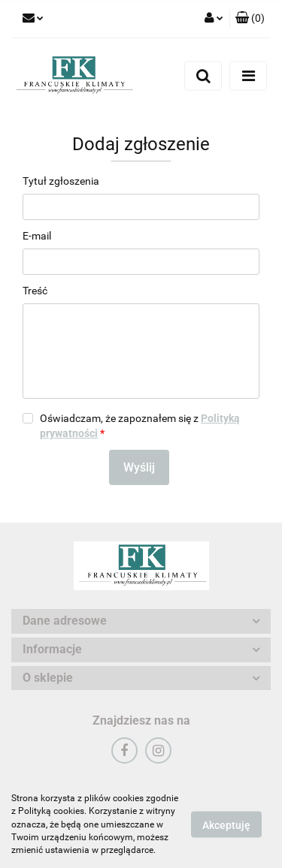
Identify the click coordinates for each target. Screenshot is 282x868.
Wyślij (139, 467)
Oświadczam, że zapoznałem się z (140, 426)
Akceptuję (226, 825)
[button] (250, 19)
